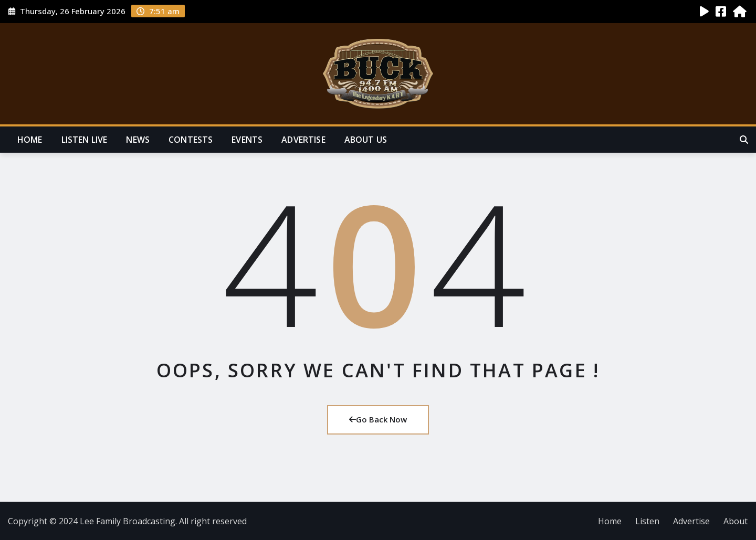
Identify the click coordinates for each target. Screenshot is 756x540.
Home (30, 140)
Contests (191, 140)
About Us (366, 140)
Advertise (303, 140)
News (138, 140)
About (736, 521)
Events (247, 140)
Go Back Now (378, 419)
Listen (647, 521)
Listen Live (85, 140)
